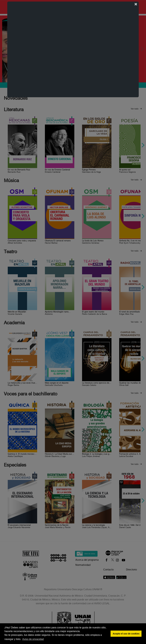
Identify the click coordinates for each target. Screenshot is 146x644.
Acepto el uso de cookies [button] (126, 634)
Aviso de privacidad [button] (33, 639)
